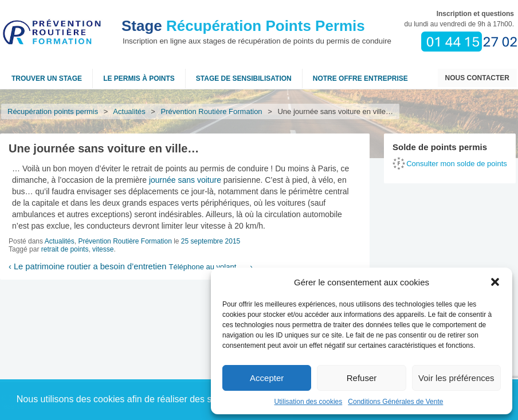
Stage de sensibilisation (244, 78)
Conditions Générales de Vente (395, 402)
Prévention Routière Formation (212, 111)
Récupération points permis (53, 111)
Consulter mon (457, 164)
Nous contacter (477, 78)
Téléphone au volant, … (210, 267)
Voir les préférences (456, 378)
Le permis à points (139, 78)
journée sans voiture (185, 180)
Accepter (267, 378)
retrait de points (65, 249)
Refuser (362, 378)
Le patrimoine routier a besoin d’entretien (87, 266)
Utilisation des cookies (309, 402)
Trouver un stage (47, 78)
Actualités (129, 111)
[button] (495, 282)
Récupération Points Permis (243, 26)
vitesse (103, 249)
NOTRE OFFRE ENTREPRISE (360, 78)
